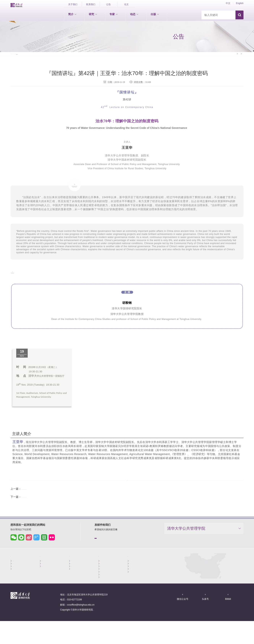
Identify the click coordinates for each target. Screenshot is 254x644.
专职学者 (75, 570)
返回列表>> (127, 482)
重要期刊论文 (136, 583)
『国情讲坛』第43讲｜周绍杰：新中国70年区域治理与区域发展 (59, 502)
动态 (134, 14)
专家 (114, 14)
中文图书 (134, 574)
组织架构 (17, 579)
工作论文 (134, 588)
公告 (108, 4)
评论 (74, 48)
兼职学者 (75, 574)
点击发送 (109, 545)
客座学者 (75, 579)
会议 (57, 48)
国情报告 (134, 570)
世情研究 (46, 570)
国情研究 (46, 574)
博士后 (74, 583)
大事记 (16, 583)
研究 (93, 14)
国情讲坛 (19, 48)
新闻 (39, 48)
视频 (109, 48)
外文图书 (134, 579)
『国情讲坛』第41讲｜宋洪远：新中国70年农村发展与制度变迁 (59, 494)
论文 (126, 4)
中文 (228, 3)
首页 (225, 47)
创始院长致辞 (19, 570)
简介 (72, 14)
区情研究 (46, 579)
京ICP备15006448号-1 (104, 630)
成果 (92, 48)
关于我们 (73, 4)
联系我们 (91, 4)
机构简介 (17, 574)
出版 (155, 14)
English (240, 3)
